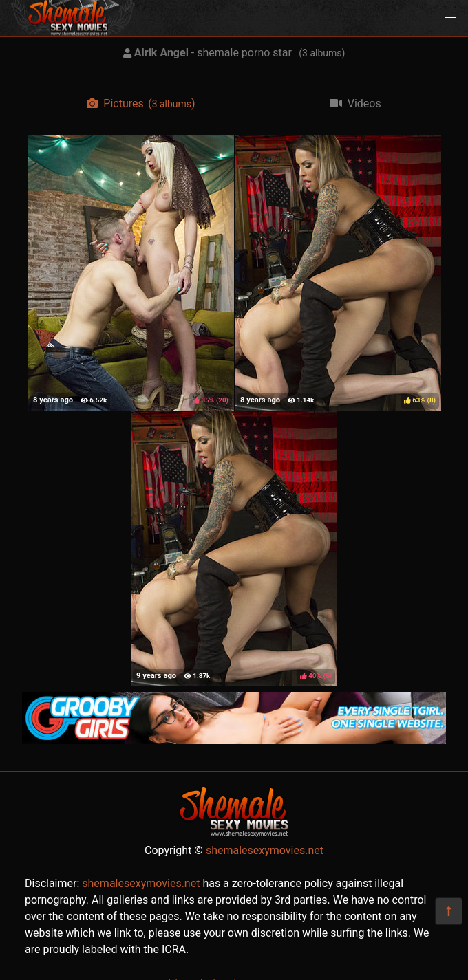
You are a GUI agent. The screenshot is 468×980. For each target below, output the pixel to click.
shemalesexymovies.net (265, 850)
